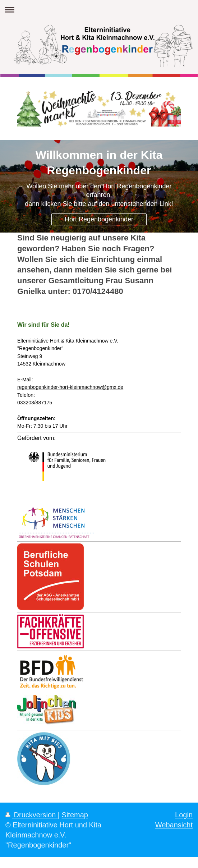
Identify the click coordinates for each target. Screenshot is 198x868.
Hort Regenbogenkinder (99, 219)
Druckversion (32, 815)
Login (184, 815)
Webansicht (174, 825)
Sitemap (75, 815)
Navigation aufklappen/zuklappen (99, 10)
